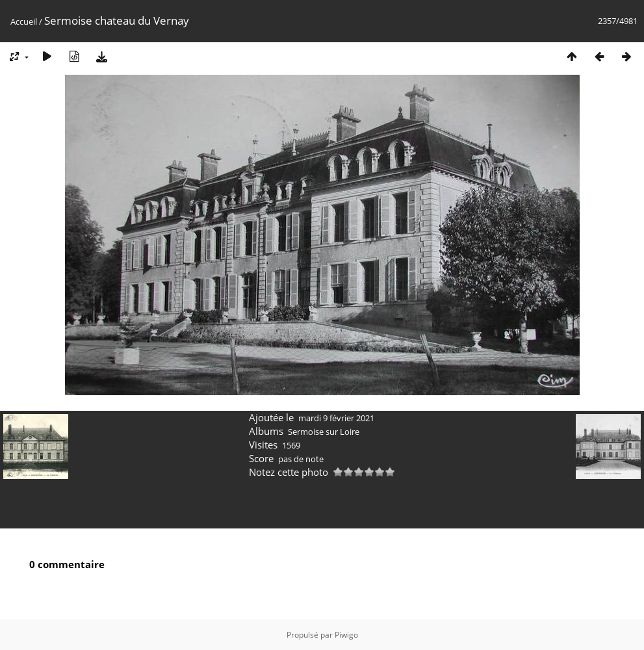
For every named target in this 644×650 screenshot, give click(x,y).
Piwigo (346, 635)
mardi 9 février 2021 (336, 418)
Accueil (24, 21)
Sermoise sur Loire (324, 432)
